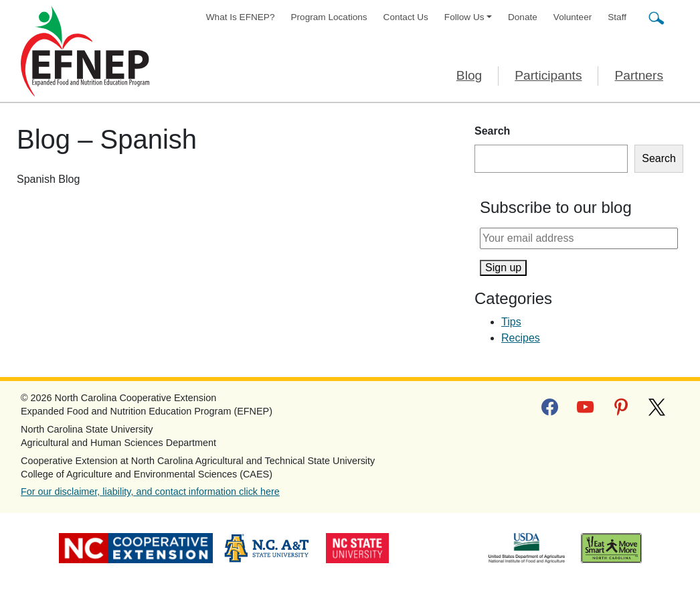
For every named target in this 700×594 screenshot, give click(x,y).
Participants (548, 75)
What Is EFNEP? (241, 17)
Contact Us (406, 17)
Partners (639, 75)
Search (492, 131)
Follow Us (464, 17)
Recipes (521, 338)
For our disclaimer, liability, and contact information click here (150, 492)
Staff (617, 17)
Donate (523, 17)
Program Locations (329, 17)
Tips (511, 322)
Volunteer (573, 17)
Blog (469, 75)
